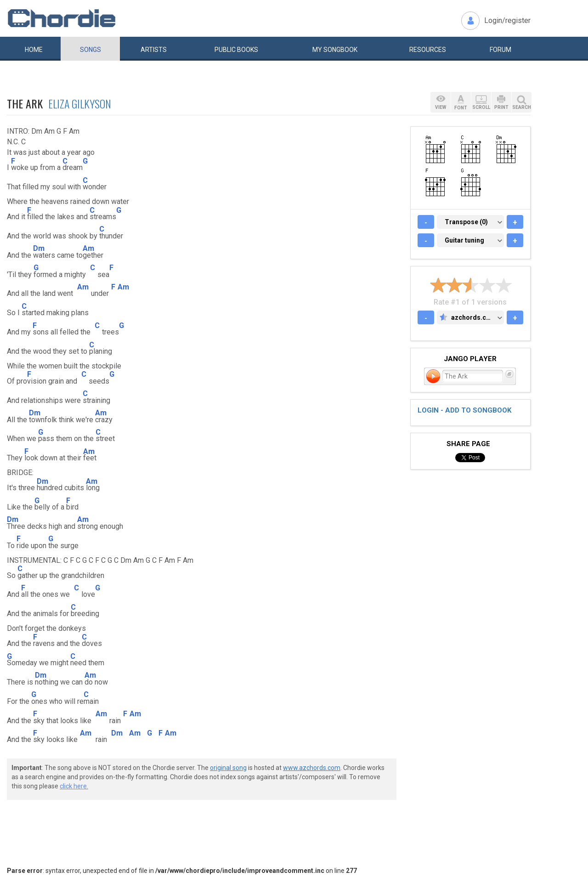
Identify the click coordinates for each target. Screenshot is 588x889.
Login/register (507, 20)
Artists (154, 50)
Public (236, 50)
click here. (74, 786)
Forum (500, 50)
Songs (90, 50)
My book (335, 50)
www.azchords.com (312, 768)
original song (228, 768)
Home (34, 50)
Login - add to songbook (464, 410)
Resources (428, 50)
